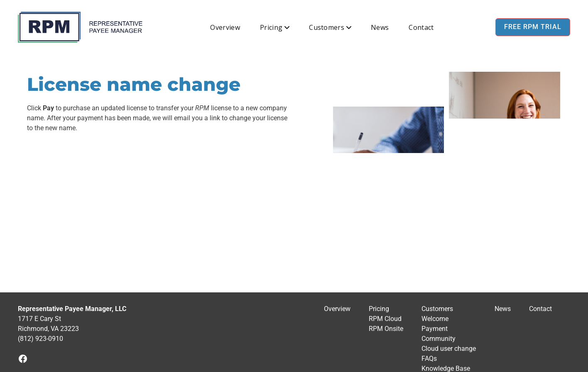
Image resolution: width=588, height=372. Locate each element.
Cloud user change (449, 349)
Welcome (435, 319)
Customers (327, 27)
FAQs (429, 359)
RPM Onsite (386, 329)
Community (439, 339)
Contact (421, 27)
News (380, 27)
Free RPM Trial (533, 27)
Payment (435, 329)
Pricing (271, 27)
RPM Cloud (385, 319)
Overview (225, 27)
